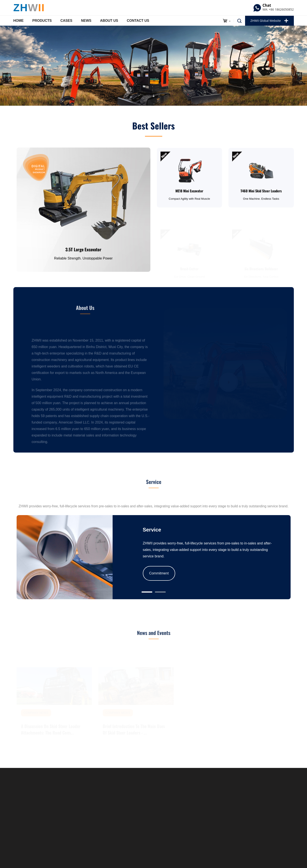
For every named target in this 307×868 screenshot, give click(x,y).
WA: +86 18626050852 (278, 9)
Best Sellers (153, 127)
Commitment (159, 573)
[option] (153, 66)
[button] (147, 592)
